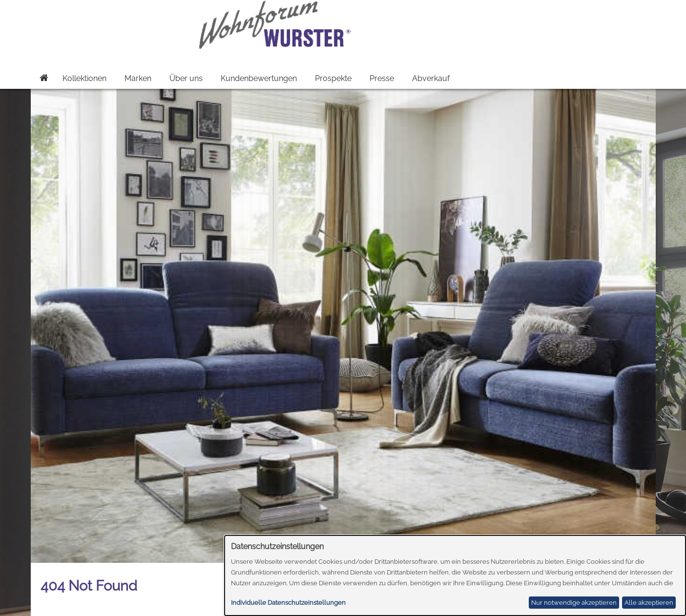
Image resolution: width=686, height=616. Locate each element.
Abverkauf (431, 78)
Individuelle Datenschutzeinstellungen (288, 603)
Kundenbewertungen (259, 78)
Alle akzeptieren (649, 603)
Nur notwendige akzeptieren (574, 603)
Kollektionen (84, 78)
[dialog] (455, 575)
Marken (138, 78)
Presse (382, 78)
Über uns (186, 78)
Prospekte (333, 78)
